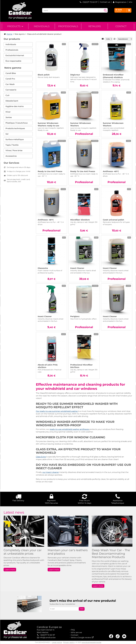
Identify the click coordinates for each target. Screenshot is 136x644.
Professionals (68, 26)
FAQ (73, 630)
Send (82, 609)
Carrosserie (11, 90)
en (130, 2)
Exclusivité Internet (15, 55)
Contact (121, 26)
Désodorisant (12, 101)
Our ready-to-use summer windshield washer (57, 411)
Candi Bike (11, 73)
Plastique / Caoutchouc (17, 123)
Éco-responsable (13, 61)
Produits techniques (15, 128)
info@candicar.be (48, 638)
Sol (7, 134)
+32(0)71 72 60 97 (90, 2)
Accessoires (11, 156)
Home (9, 34)
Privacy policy (69, 642)
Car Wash (10, 84)
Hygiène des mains (15, 106)
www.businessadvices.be (91, 642)
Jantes (9, 117)
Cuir (8, 95)
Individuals (42, 26)
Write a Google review (81, 638)
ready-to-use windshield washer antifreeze (70, 429)
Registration (119, 2)
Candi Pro (10, 79)
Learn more (10, 570)
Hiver (8, 112)
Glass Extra (41, 457)
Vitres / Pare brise (14, 150)
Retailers (95, 26)
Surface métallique (15, 139)
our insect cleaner (51, 472)
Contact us (105, 2)
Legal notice (57, 642)
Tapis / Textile (12, 145)
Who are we (76, 632)
